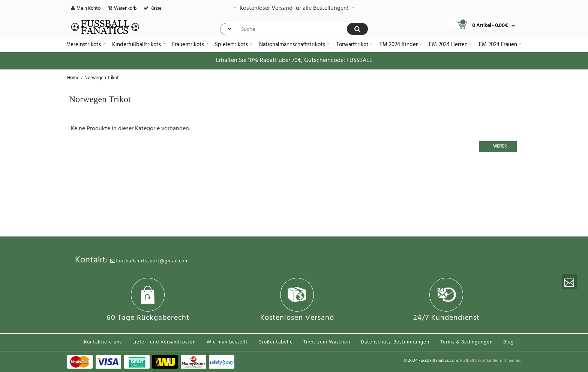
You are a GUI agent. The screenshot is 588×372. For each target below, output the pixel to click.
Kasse (156, 8)
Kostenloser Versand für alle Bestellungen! (294, 8)
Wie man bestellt (227, 342)
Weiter (500, 146)
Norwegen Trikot (102, 78)
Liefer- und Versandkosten (164, 342)
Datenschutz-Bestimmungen (395, 342)
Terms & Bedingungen (466, 342)
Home (73, 78)
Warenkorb (125, 8)
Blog (508, 342)
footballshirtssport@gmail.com (150, 261)
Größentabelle (276, 342)
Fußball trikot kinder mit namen (490, 361)
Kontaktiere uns (103, 342)
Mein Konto (88, 8)
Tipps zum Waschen (327, 342)
